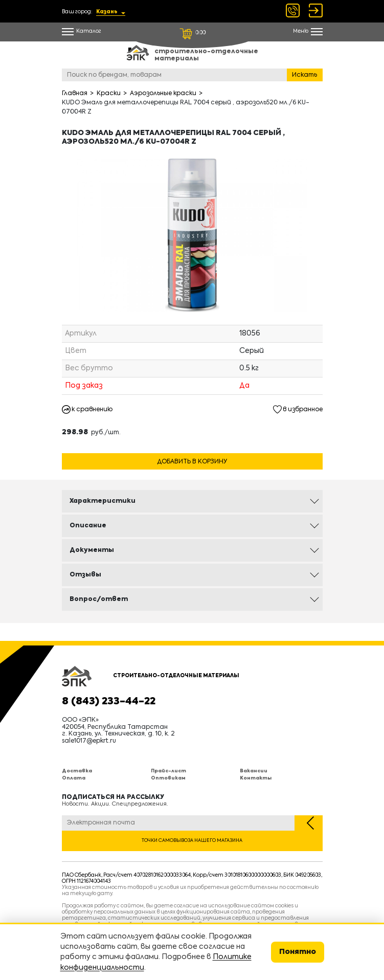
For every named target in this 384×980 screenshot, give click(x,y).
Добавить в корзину (192, 462)
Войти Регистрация (316, 10)
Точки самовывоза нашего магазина (192, 841)
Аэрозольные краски (163, 94)
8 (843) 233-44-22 (109, 702)
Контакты (256, 778)
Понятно (298, 952)
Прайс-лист (168, 771)
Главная (75, 94)
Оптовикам (168, 778)
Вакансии (254, 771)
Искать (304, 75)
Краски (109, 94)
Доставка (77, 771)
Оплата (74, 778)
